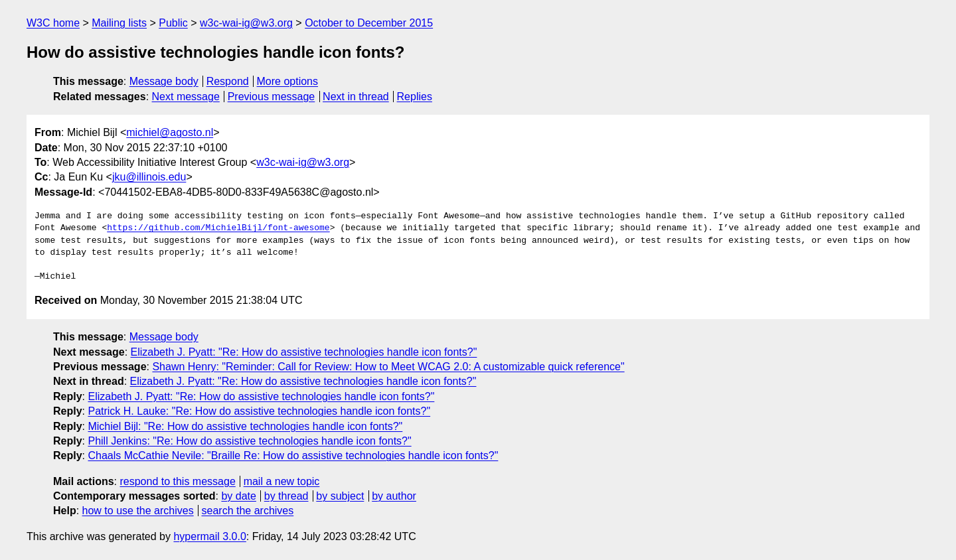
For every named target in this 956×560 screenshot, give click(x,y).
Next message (186, 97)
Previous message (272, 97)
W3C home (53, 23)
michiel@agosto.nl (170, 132)
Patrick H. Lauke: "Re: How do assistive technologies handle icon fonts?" (259, 411)
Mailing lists (119, 23)
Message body (164, 81)
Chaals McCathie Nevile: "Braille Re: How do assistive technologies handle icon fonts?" (293, 455)
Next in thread (356, 97)
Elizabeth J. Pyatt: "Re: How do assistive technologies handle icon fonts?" (304, 352)
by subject (340, 496)
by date (238, 496)
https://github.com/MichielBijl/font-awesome (218, 228)
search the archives (248, 511)
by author (394, 496)
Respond (228, 81)
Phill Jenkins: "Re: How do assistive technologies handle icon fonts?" (249, 441)
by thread (286, 496)
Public (173, 23)
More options (288, 81)
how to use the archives (138, 511)
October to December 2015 (369, 23)
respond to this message (177, 481)
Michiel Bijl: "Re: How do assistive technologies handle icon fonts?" (245, 426)
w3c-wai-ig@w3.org (246, 23)
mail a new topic (282, 481)
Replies (415, 97)
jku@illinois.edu (149, 177)
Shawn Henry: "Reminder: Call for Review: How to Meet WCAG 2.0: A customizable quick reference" (388, 367)
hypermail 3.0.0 (209, 536)
